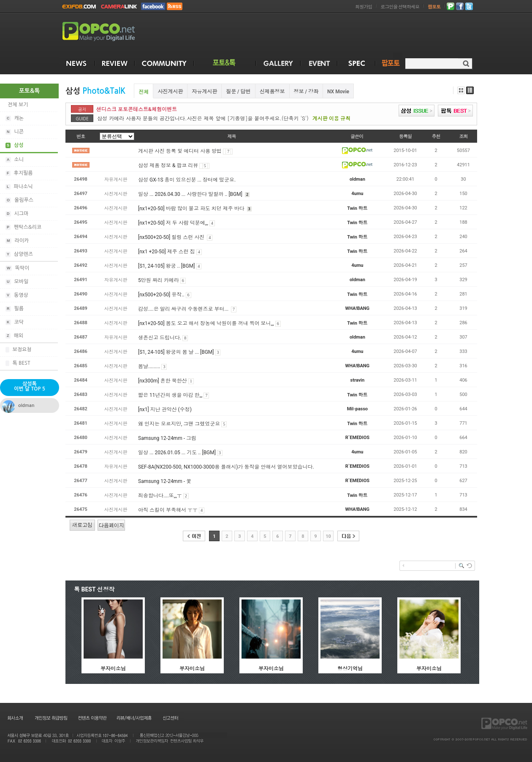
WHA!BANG (358, 308)
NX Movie (338, 92)
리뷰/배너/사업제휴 (134, 718)
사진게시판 (170, 92)
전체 (144, 92)
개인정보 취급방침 (51, 718)
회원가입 (364, 7)
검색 (466, 64)
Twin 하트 (357, 208)
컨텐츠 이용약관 (92, 718)
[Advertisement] (319, 33)
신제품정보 (272, 92)
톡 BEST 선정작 (94, 589)
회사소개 (15, 718)
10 (328, 536)
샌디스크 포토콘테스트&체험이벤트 (137, 109)
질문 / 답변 (238, 92)
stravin (358, 380)
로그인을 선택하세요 (400, 7)
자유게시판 (204, 92)
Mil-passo (357, 409)
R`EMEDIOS (357, 438)
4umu (357, 194)
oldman (357, 179)
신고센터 (170, 718)
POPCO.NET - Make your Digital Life (109, 32)
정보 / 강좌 (306, 92)
